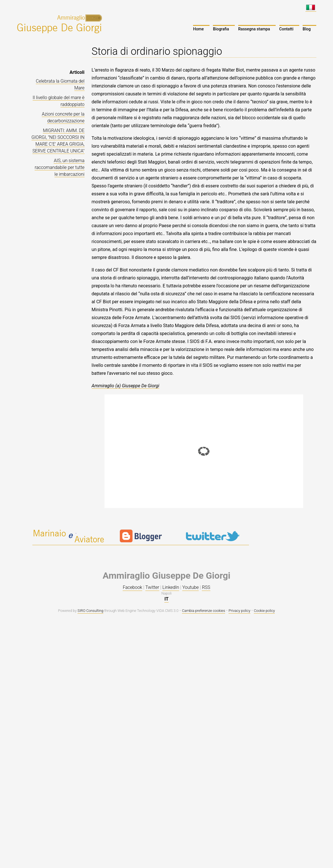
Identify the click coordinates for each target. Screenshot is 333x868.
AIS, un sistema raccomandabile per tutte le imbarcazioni (59, 167)
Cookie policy (264, 611)
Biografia (221, 29)
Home (198, 29)
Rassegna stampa (254, 29)
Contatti (286, 29)
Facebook (132, 587)
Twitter (152, 587)
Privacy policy (239, 611)
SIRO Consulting (90, 611)
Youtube (190, 587)
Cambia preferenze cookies (204, 611)
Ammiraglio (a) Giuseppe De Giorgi (126, 386)
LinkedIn (171, 587)
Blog (307, 29)
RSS (206, 587)
